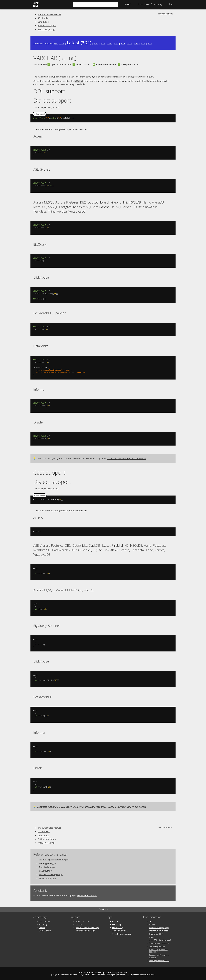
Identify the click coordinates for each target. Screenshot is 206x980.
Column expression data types (54, 859)
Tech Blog (43, 924)
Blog (170, 4)
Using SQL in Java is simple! (160, 940)
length (138, 81)
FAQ (151, 921)
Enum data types (47, 878)
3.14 (136, 44)
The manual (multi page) (159, 930)
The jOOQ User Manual (49, 14)
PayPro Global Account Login (87, 927)
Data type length (47, 863)
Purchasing (117, 924)
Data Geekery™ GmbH (102, 972)
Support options (82, 921)
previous (162, 14)
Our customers (45, 921)
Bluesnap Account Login (85, 930)
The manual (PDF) (156, 933)
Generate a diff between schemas (159, 956)
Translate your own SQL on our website (127, 458)
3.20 (96, 44)
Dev (56, 44)
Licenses (116, 921)
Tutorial (152, 924)
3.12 (150, 44)
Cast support (49, 472)
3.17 (116, 44)
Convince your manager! (159, 943)
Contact (79, 924)
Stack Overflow (45, 930)
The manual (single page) (159, 927)
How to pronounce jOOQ (159, 960)
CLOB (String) (46, 870)
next (170, 14)
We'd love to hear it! (87, 895)
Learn (127, 4)
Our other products (157, 946)
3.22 (62, 44)
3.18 (109, 44)
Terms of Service (119, 930)
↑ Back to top (103, 909)
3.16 (123, 44)
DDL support (49, 91)
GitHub (42, 927)
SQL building (44, 18)
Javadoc (152, 937)
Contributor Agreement (122, 933)
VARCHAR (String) (46, 29)
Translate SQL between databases (158, 950)
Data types (43, 22)
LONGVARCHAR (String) (51, 874)
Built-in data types (47, 25)
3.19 (103, 44)
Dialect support (52, 100)
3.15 (130, 44)
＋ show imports (40, 113)
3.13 (143, 44)
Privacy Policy (118, 927)
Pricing (149, 4)
